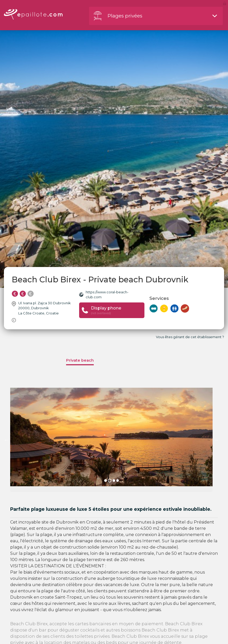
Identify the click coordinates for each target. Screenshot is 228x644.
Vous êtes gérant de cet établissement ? (190, 337)
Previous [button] (6, 440)
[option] (111, 440)
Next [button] (217, 440)
